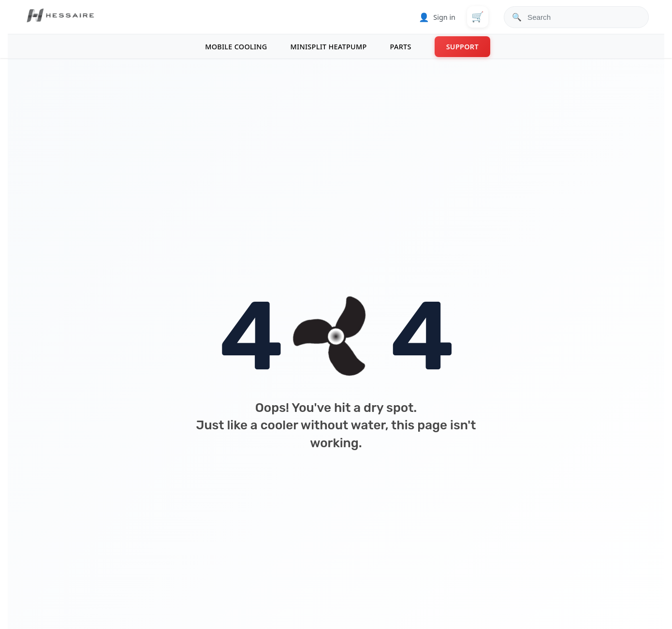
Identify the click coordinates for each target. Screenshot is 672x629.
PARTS (401, 47)
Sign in (437, 17)
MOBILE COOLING (236, 47)
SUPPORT (462, 47)
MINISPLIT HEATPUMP (329, 47)
